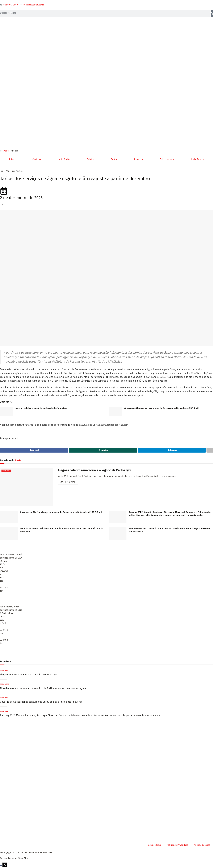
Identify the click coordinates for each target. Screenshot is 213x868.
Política (90, 159)
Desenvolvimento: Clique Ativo (14, 859)
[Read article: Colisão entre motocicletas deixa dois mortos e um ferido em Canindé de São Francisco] (9, 534)
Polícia (114, 159)
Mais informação (69, 483)
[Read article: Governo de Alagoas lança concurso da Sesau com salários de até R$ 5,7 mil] (115, 412)
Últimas (12, 159)
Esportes (138, 159)
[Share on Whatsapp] (103, 451)
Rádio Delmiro (198, 159)
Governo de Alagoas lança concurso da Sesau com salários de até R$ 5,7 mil (161, 408)
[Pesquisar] (212, 14)
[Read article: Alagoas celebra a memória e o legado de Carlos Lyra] (7, 412)
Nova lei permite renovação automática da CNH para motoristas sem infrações (43, 689)
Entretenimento (167, 159)
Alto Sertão (65, 159)
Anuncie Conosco (202, 846)
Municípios (37, 159)
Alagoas (19, 171)
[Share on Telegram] (172, 451)
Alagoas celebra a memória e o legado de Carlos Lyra (41, 408)
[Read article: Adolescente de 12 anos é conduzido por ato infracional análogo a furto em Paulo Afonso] (118, 534)
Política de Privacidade (177, 846)
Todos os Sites (154, 846)
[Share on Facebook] (34, 451)
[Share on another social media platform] (210, 451)
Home (2, 171)
